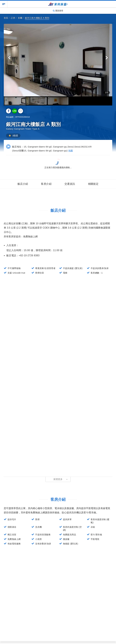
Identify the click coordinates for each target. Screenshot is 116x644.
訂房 (13, 18)
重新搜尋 (58, 11)
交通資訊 (70, 184)
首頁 (6, 18)
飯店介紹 (23, 184)
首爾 (20, 18)
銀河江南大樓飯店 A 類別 (37, 18)
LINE (14, 111)
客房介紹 (46, 184)
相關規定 (93, 184)
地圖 (71, 151)
